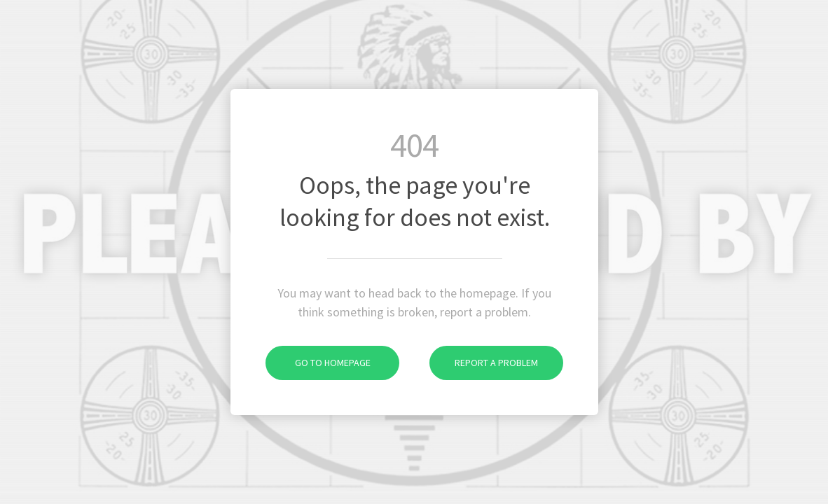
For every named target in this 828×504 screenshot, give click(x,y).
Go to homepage (318, 363)
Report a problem (484, 363)
